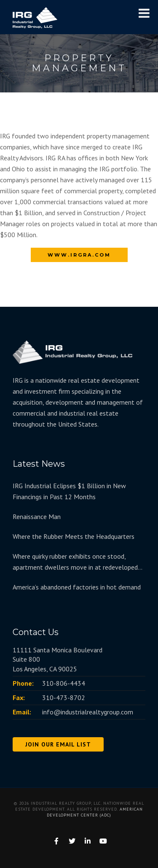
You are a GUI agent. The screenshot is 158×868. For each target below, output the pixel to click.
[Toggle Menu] (144, 13)
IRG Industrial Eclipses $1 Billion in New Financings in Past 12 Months (69, 491)
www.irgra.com (79, 255)
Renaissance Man (37, 516)
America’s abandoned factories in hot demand (77, 587)
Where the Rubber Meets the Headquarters (74, 536)
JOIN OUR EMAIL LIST (58, 744)
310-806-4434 (64, 683)
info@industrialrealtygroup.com (88, 712)
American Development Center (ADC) (95, 812)
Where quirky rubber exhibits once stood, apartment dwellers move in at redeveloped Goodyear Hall (75, 562)
